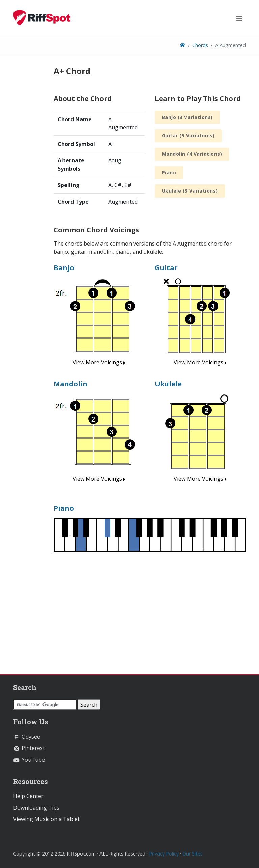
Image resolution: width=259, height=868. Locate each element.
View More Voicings (99, 362)
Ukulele (168, 384)
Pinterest (29, 748)
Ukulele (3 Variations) (190, 191)
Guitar (166, 268)
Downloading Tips (36, 808)
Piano (169, 172)
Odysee (27, 737)
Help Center (28, 796)
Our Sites (193, 854)
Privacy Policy (164, 854)
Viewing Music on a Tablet (46, 819)
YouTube (29, 760)
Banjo (64, 268)
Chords (200, 45)
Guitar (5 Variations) (188, 136)
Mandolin (70, 384)
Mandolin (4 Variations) (192, 154)
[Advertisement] (150, 612)
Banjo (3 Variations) (187, 117)
